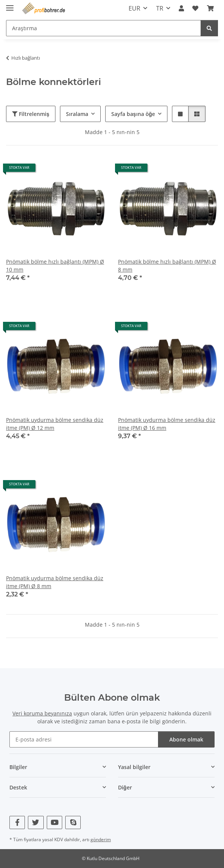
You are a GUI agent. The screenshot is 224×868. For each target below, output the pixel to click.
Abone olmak (186, 739)
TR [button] (160, 8)
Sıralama (77, 114)
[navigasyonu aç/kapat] (10, 5)
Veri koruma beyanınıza (42, 713)
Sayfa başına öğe (133, 114)
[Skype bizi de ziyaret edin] (73, 822)
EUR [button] (134, 8)
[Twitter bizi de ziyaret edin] (36, 822)
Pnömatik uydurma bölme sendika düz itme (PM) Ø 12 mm (55, 424)
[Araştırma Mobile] (104, 28)
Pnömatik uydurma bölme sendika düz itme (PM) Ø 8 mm (55, 582)
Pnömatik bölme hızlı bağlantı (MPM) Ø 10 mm (55, 266)
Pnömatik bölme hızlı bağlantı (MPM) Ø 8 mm (167, 266)
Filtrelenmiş (31, 114)
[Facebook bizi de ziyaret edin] (17, 822)
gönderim (101, 839)
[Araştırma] (209, 28)
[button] (181, 8)
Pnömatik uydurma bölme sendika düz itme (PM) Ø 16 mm (167, 424)
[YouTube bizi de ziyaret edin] (54, 822)
